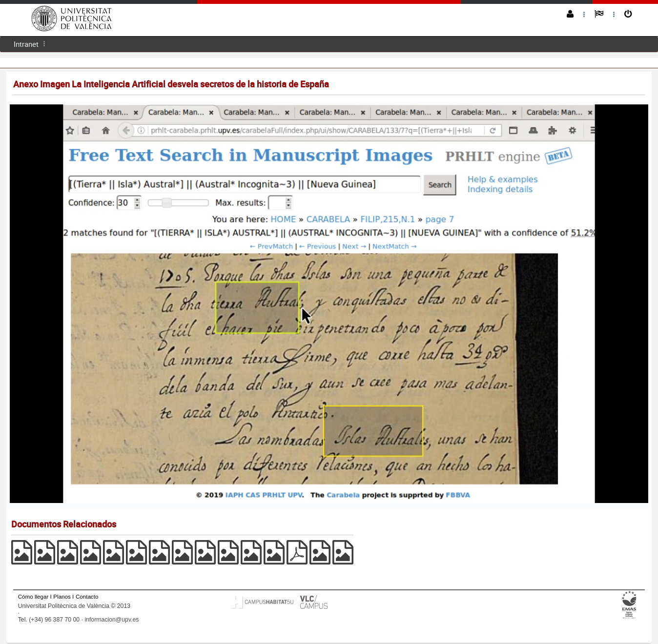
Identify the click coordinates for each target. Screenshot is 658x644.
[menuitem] (26, 44)
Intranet (26, 44)
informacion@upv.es (112, 620)
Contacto (87, 596)
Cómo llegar (33, 596)
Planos (62, 596)
